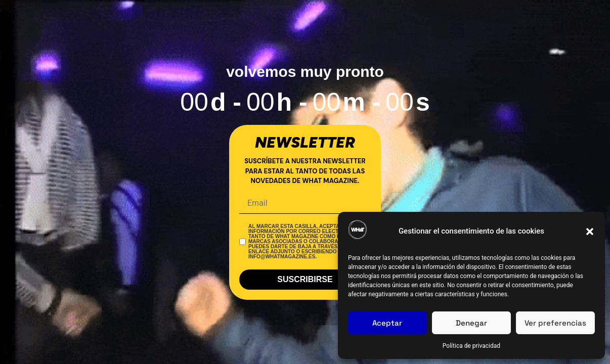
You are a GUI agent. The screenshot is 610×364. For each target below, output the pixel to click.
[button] (590, 232)
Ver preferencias (555, 323)
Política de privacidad (471, 346)
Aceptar (387, 323)
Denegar (471, 323)
